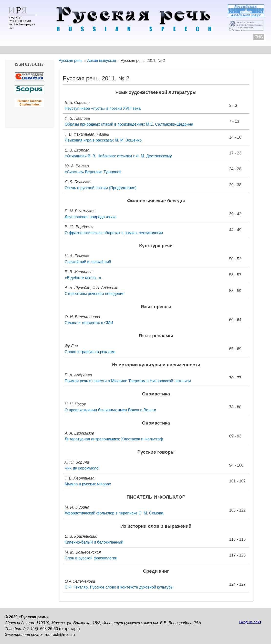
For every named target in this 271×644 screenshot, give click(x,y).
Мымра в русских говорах (88, 484)
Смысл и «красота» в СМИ (89, 323)
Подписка (235, 50)
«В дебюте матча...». (83, 278)
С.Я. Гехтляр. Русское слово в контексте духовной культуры (119, 587)
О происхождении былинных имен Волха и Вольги (110, 410)
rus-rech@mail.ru (60, 635)
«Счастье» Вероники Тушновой (93, 172)
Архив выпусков (144, 50)
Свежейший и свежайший (88, 262)
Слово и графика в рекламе (90, 352)
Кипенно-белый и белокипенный (94, 542)
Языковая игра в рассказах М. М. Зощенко (103, 140)
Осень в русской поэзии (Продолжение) (101, 188)
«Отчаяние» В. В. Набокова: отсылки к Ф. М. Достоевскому (118, 156)
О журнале (15, 50)
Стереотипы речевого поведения (94, 294)
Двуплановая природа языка (91, 217)
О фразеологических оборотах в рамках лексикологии (114, 233)
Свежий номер (104, 50)
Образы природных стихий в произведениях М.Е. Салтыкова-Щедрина (129, 124)
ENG (259, 37)
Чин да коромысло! (82, 468)
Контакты (44, 50)
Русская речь (71, 60)
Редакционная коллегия (193, 50)
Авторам (72, 50)
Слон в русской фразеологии (91, 558)
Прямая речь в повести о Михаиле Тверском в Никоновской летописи (128, 381)
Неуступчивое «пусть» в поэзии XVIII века (103, 108)
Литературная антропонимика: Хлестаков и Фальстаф (114, 439)
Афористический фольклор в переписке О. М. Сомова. (115, 513)
